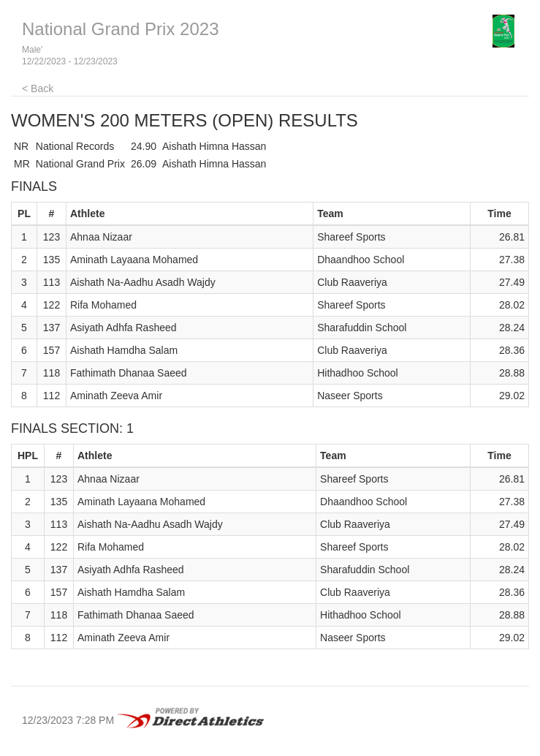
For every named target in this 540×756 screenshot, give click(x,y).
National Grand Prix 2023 (120, 29)
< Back (38, 88)
